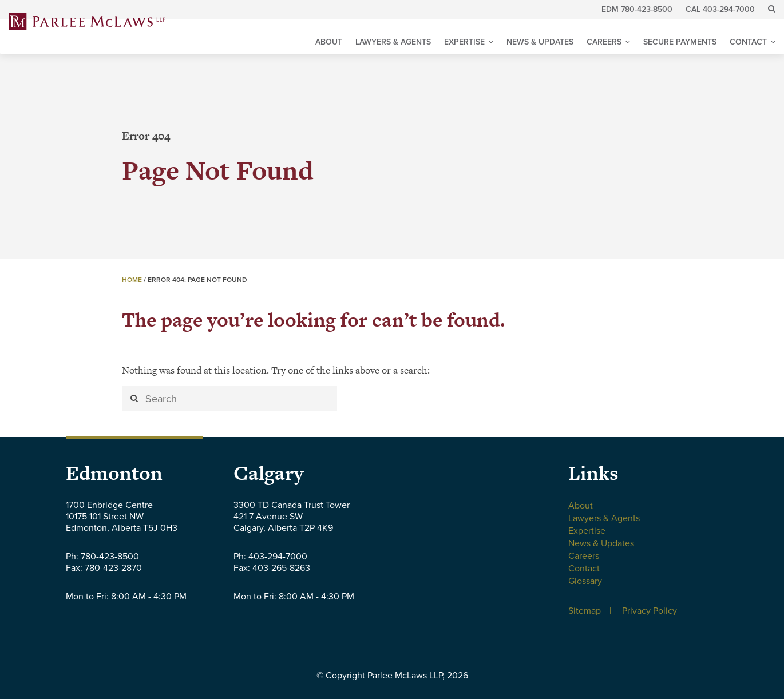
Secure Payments (680, 42)
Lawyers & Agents (393, 42)
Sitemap (585, 611)
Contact (748, 42)
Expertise (464, 42)
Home (132, 280)
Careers (604, 42)
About (329, 42)
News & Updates (540, 42)
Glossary (585, 581)
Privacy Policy (650, 611)
